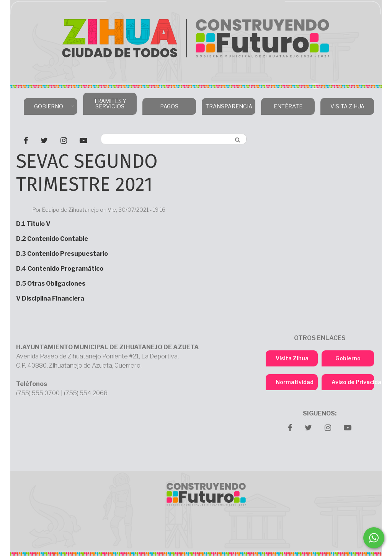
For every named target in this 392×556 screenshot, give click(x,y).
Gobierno (348, 358)
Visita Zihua (292, 358)
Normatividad (295, 382)
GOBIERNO (50, 109)
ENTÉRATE (288, 106)
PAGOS (169, 106)
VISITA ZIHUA (347, 106)
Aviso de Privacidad (353, 382)
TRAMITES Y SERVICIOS (110, 104)
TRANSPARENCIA (228, 109)
